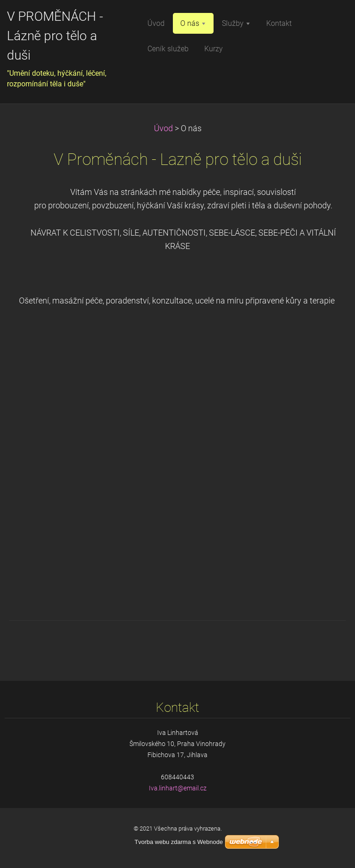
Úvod (163, 128)
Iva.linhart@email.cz (178, 788)
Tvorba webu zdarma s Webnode (179, 842)
